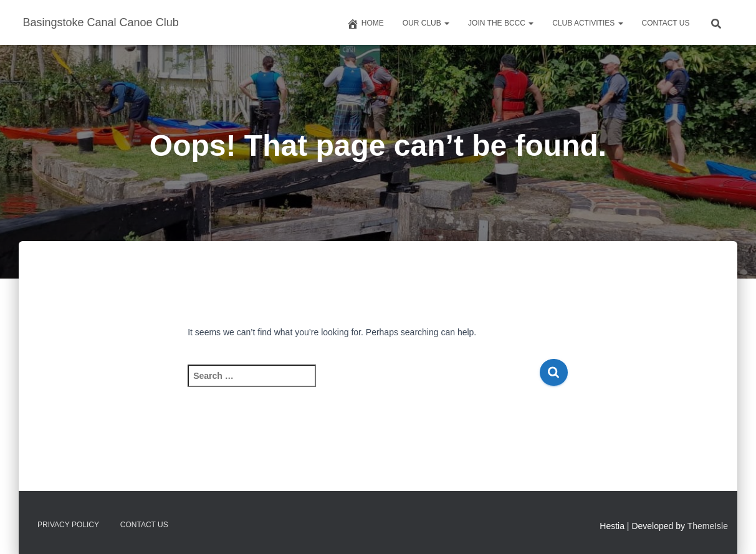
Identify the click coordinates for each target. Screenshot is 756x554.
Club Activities (587, 23)
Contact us (666, 23)
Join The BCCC (501, 23)
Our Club (426, 23)
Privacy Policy (68, 525)
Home (365, 24)
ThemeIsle (708, 526)
